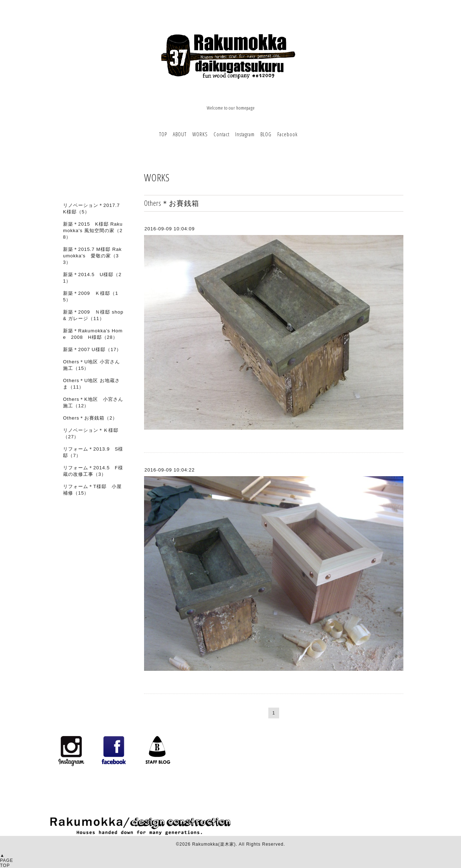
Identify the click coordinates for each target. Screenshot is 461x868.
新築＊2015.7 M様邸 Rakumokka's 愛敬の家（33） (92, 256)
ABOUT (180, 134)
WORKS (200, 134)
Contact (221, 134)
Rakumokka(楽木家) (214, 844)
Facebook (287, 134)
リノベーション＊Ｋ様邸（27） (91, 433)
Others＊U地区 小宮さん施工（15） (91, 365)
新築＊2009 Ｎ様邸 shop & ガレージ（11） (93, 315)
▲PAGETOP (6, 860)
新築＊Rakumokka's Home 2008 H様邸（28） (93, 334)
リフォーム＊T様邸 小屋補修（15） (92, 490)
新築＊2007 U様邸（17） (92, 349)
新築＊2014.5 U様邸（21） (92, 278)
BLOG (266, 134)
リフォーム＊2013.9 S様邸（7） (93, 452)
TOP (163, 134)
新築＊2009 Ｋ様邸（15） (91, 296)
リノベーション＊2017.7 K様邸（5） (91, 209)
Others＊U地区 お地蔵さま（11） (91, 384)
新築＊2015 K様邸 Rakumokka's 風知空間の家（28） (93, 231)
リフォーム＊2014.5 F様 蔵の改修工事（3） (96, 471)
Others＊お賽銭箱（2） (90, 418)
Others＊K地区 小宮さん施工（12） (93, 402)
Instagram (245, 134)
